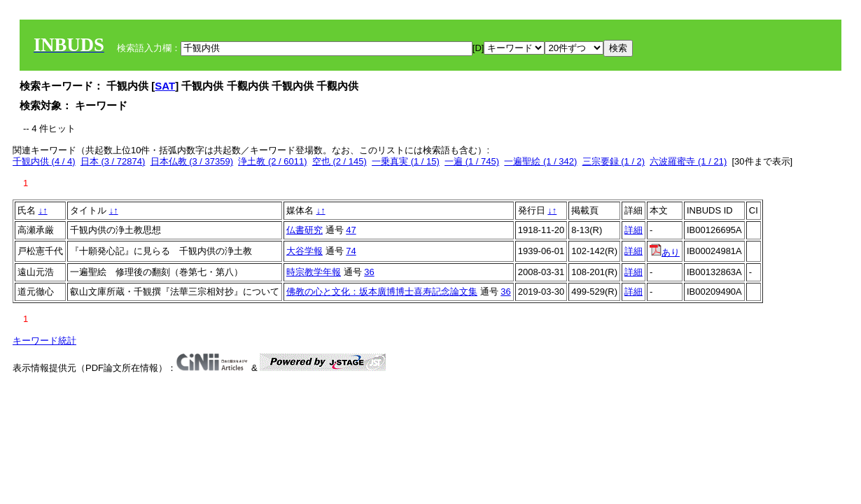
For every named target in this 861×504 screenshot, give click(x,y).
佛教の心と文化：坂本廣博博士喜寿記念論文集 (382, 292)
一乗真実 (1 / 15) (406, 161)
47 (351, 230)
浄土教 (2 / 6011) (272, 161)
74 (351, 251)
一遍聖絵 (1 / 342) (540, 161)
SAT (165, 86)
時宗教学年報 (314, 272)
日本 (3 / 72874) (113, 161)
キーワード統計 (44, 341)
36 (369, 272)
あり (665, 252)
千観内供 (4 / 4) (44, 161)
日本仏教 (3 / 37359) (192, 161)
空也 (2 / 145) (339, 161)
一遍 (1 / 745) (472, 161)
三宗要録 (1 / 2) (614, 161)
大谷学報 (304, 251)
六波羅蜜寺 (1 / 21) (688, 161)
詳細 (633, 230)
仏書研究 (304, 230)
